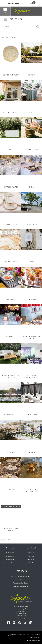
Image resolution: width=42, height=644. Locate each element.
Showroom (31, 553)
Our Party (31, 556)
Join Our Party (31, 563)
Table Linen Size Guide (20, 583)
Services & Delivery (10, 563)
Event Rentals (10, 560)
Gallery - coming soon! (20, 586)
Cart (30, 3)
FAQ (20, 580)
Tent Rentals (10, 553)
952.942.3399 (11, 3)
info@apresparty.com (21, 618)
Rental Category (9, 37)
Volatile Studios (35, 640)
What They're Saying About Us (20, 576)
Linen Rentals (10, 556)
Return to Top (6, 540)
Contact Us (31, 560)
